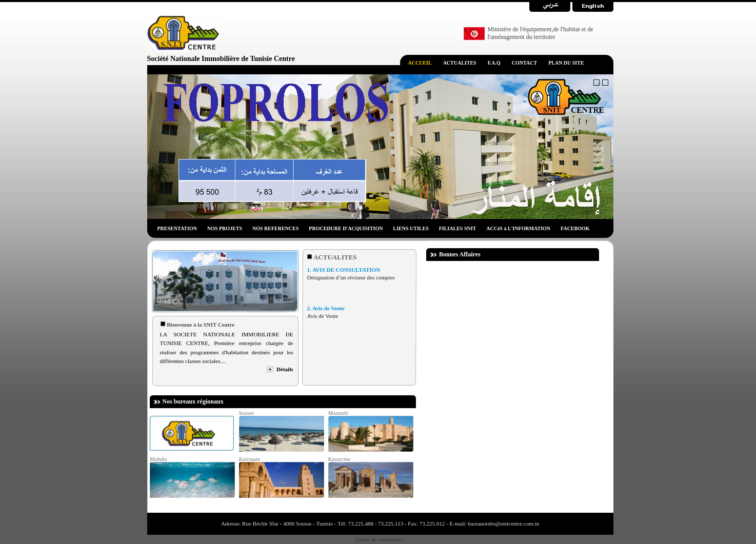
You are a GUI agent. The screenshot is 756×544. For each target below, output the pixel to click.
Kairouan (281, 477)
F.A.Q (494, 63)
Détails (285, 369)
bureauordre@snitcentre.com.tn (503, 523)
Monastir (370, 431)
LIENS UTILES (411, 228)
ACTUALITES (460, 63)
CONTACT (524, 63)
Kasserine (370, 477)
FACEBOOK (575, 228)
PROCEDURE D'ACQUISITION (346, 228)
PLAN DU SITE (566, 63)
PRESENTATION (177, 228)
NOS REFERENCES (275, 228)
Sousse (281, 431)
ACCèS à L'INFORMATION (518, 228)
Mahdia (192, 477)
